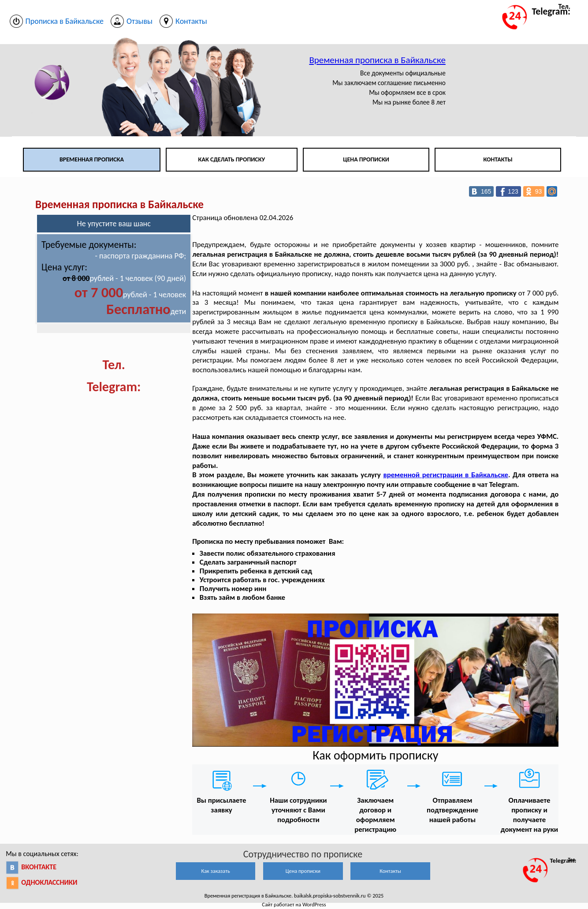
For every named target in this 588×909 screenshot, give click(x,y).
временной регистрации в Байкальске (446, 475)
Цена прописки (366, 159)
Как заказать (216, 871)
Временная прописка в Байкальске (377, 60)
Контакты (498, 159)
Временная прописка (92, 159)
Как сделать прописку (232, 159)
